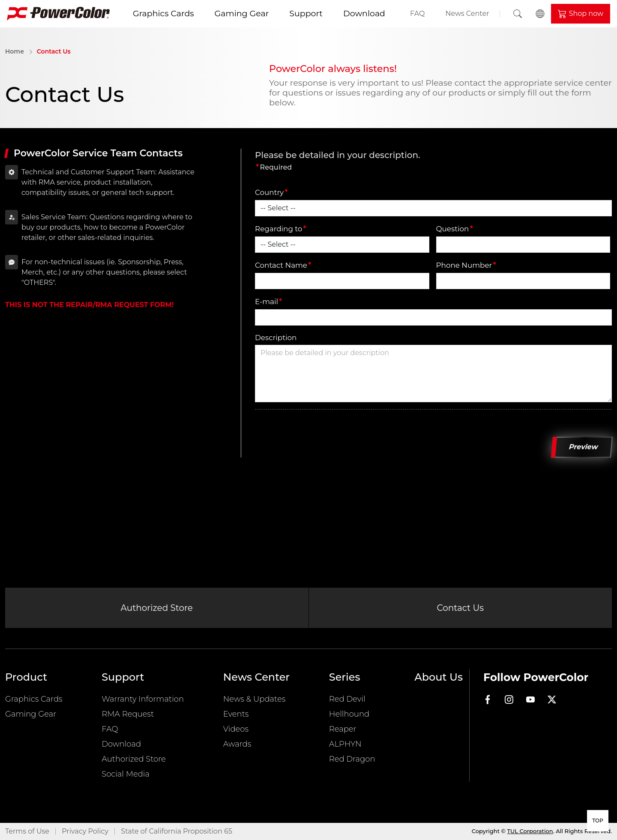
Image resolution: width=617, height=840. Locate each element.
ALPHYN (345, 744)
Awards (237, 744)
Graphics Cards (163, 13)
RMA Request (128, 714)
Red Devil (347, 699)
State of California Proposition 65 (177, 831)
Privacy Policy (85, 831)
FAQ (417, 13)
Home (15, 51)
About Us (439, 677)
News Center (467, 13)
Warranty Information (143, 699)
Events (236, 714)
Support (306, 13)
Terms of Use (27, 831)
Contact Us (54, 51)
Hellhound (349, 714)
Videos (236, 729)
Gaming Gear (242, 13)
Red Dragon (352, 759)
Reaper (343, 729)
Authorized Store (157, 608)
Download (364, 13)
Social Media (126, 774)
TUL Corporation (530, 831)
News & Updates (255, 699)
